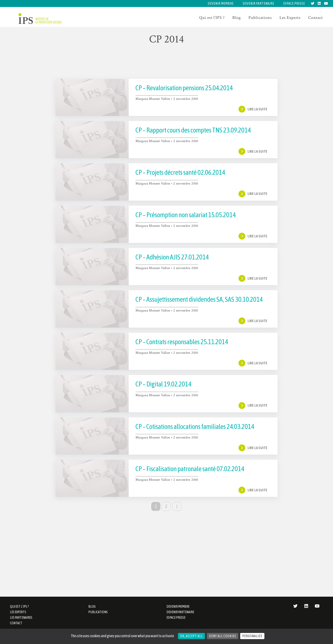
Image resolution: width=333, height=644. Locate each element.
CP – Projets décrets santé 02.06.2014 (180, 172)
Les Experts (290, 18)
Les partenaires (21, 617)
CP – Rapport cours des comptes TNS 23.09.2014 (193, 130)
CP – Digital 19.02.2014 (163, 384)
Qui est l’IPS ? (212, 18)
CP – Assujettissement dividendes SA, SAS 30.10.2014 (199, 299)
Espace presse (294, 3)
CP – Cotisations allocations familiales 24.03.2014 (195, 426)
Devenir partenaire (258, 3)
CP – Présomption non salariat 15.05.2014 (186, 215)
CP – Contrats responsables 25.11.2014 (182, 342)
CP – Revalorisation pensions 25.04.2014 (184, 88)
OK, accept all (191, 636)
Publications (260, 18)
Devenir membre (221, 3)
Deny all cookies (223, 636)
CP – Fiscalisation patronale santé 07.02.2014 (190, 469)
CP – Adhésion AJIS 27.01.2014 (172, 257)
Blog (237, 18)
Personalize (252, 636)
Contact (315, 18)
